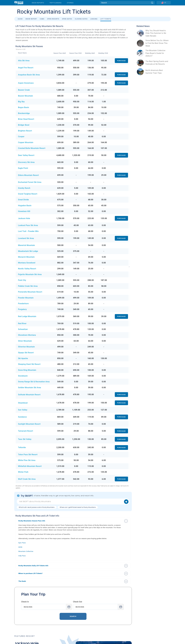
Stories (70, 3)
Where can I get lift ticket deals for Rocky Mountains (78, 507)
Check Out (78, 602)
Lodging (94, 19)
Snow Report (31, 19)
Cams (42, 19)
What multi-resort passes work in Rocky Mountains (37, 507)
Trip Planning (55, 3)
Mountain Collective (26, 551)
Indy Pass (22, 556)
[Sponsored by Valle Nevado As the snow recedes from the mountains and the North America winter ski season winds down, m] (157, 33)
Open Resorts (53, 19)
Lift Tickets (106, 19)
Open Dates (67, 19)
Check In (25, 602)
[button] (71, 521)
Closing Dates (81, 19)
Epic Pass (22, 543)
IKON (20, 547)
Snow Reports (38, 3)
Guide (20, 19)
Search (73, 616)
